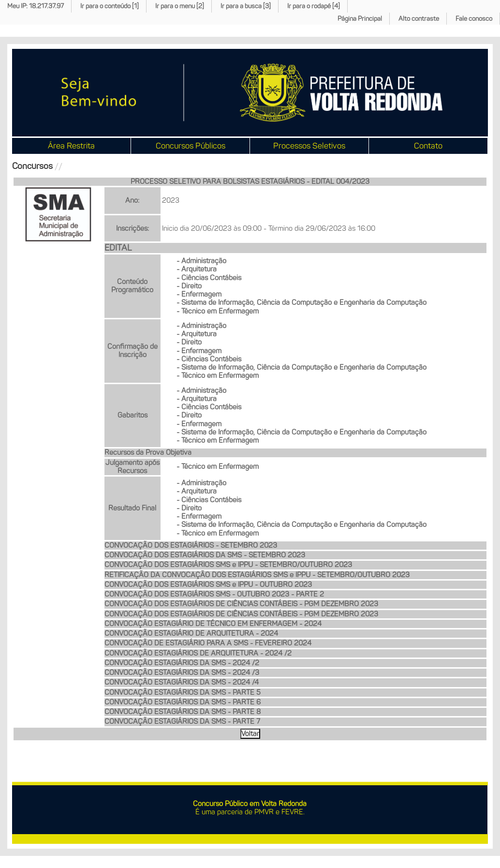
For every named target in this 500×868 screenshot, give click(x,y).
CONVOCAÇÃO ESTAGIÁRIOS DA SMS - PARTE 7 (182, 721)
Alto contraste (419, 19)
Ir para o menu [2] (180, 6)
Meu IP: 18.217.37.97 (36, 6)
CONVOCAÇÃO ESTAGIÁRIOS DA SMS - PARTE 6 (183, 702)
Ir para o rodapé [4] (314, 6)
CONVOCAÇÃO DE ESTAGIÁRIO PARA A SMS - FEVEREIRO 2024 (208, 643)
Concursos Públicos (191, 146)
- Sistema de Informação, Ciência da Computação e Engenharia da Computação (301, 302)
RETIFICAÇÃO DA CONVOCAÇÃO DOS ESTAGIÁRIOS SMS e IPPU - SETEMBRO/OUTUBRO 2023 (257, 575)
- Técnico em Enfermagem (218, 311)
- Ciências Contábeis (209, 278)
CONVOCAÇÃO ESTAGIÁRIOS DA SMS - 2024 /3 (182, 673)
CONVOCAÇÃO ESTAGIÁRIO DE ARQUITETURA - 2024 (191, 633)
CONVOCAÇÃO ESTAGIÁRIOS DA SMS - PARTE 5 (183, 692)
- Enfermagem (199, 294)
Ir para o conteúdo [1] (110, 6)
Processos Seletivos (309, 146)
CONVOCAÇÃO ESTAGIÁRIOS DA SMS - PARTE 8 (183, 712)
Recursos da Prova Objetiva (148, 452)
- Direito (189, 286)
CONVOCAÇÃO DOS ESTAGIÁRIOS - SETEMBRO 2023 (191, 545)
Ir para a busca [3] (246, 6)
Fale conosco (474, 19)
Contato (428, 146)
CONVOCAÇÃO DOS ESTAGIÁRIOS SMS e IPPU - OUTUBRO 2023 (208, 584)
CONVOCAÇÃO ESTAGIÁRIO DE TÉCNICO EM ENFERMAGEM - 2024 (213, 624)
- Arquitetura (197, 269)
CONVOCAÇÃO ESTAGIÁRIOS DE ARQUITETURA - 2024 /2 (198, 653)
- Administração (201, 261)
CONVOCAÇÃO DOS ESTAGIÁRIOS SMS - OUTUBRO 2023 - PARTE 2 (214, 594)
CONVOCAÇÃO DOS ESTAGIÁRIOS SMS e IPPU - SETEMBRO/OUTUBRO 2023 (228, 565)
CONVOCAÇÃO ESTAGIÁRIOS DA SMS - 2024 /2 (182, 663)
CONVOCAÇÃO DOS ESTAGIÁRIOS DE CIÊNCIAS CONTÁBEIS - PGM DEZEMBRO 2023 (241, 604)
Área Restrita (71, 146)
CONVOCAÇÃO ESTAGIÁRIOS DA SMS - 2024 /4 (182, 682)
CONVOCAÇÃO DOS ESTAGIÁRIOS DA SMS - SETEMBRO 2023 (205, 555)
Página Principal (360, 19)
